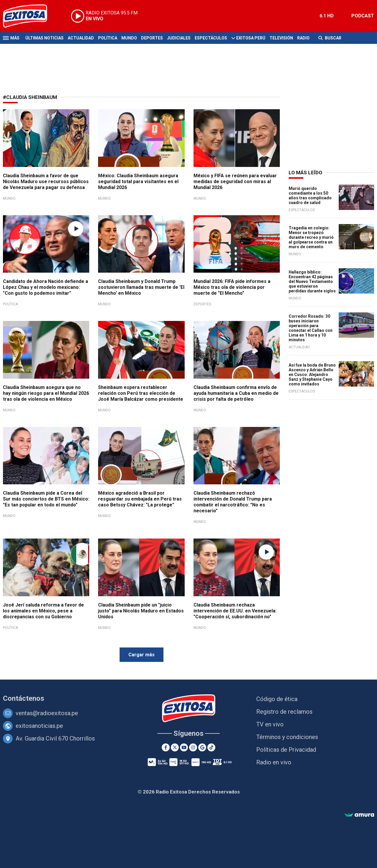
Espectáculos (211, 38)
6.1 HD (327, 16)
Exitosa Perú (251, 38)
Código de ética (277, 699)
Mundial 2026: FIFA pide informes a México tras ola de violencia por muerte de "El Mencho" (232, 287)
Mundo (129, 38)
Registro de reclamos (284, 712)
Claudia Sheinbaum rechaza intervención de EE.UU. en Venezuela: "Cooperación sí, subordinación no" (235, 611)
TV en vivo (270, 724)
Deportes (152, 38)
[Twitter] (175, 747)
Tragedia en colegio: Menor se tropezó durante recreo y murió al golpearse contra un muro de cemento (311, 237)
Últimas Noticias (44, 38)
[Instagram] (193, 747)
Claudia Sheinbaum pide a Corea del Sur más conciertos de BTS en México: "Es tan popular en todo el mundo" (46, 499)
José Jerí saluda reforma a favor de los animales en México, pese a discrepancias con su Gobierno (43, 611)
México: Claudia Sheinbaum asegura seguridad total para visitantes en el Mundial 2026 (138, 182)
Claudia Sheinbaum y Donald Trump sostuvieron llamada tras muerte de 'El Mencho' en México (141, 287)
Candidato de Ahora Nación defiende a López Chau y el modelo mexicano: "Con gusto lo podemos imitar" (46, 287)
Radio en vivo (274, 762)
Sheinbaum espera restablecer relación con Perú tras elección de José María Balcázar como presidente (141, 393)
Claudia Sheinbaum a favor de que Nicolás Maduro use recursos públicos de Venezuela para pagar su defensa (46, 182)
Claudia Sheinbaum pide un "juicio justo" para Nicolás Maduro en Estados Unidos (141, 611)
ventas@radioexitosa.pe (47, 713)
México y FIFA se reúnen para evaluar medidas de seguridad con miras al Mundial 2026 (235, 182)
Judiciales (179, 38)
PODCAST (363, 16)
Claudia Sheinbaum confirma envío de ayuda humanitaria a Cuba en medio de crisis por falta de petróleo (236, 393)
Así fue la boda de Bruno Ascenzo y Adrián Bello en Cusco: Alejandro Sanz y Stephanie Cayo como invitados (312, 375)
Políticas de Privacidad (286, 750)
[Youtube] (184, 747)
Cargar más (142, 655)
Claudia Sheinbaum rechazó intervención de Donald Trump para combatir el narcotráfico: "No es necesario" (233, 502)
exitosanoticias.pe (39, 726)
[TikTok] (211, 747)
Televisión (281, 38)
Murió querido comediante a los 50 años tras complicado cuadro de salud (310, 196)
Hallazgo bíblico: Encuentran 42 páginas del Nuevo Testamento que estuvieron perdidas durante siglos (312, 281)
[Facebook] (166, 747)
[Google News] (202, 747)
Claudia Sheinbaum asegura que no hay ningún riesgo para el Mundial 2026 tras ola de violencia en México (46, 393)
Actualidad (81, 38)
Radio (303, 38)
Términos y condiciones (287, 737)
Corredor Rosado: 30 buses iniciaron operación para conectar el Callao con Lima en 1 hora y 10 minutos (311, 328)
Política (108, 38)
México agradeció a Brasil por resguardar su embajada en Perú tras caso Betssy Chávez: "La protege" (140, 499)
